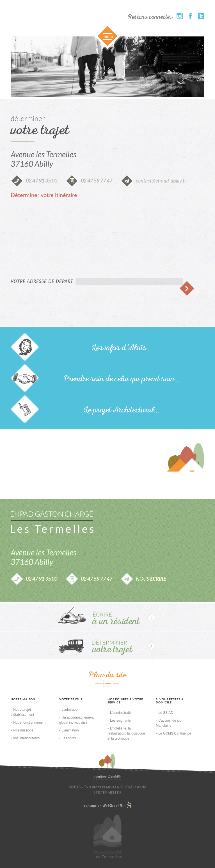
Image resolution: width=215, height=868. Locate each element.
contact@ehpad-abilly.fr (161, 181)
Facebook (190, 16)
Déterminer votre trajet (107, 645)
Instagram (180, 16)
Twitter (201, 16)
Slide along (107, 37)
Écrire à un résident (107, 617)
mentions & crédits (107, 777)
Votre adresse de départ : (43, 281)
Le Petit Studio (129, 805)
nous (151, 579)
